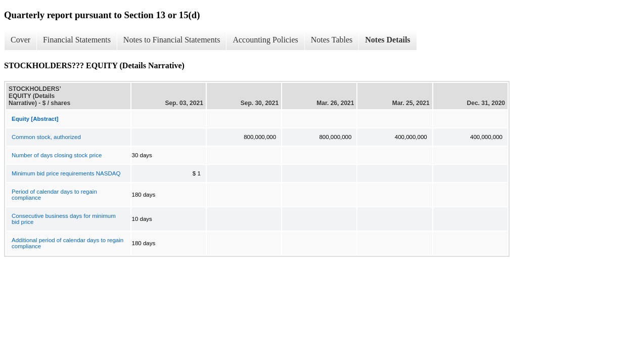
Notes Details (387, 40)
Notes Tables (332, 40)
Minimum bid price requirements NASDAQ (66, 173)
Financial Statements (77, 40)
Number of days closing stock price (57, 155)
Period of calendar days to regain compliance (54, 195)
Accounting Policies (265, 40)
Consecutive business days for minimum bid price (64, 219)
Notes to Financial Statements (172, 40)
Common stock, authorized (46, 137)
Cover (20, 40)
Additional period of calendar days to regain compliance (67, 243)
